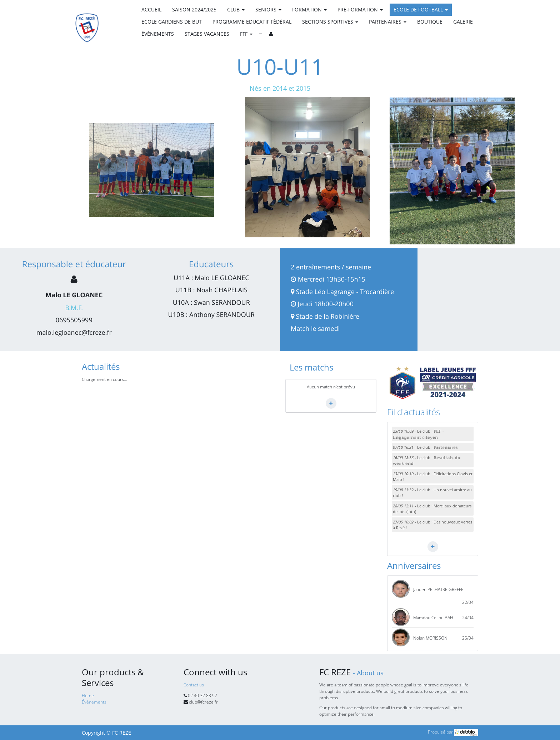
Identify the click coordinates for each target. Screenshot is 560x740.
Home (88, 696)
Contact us (194, 685)
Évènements (94, 702)
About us (370, 673)
